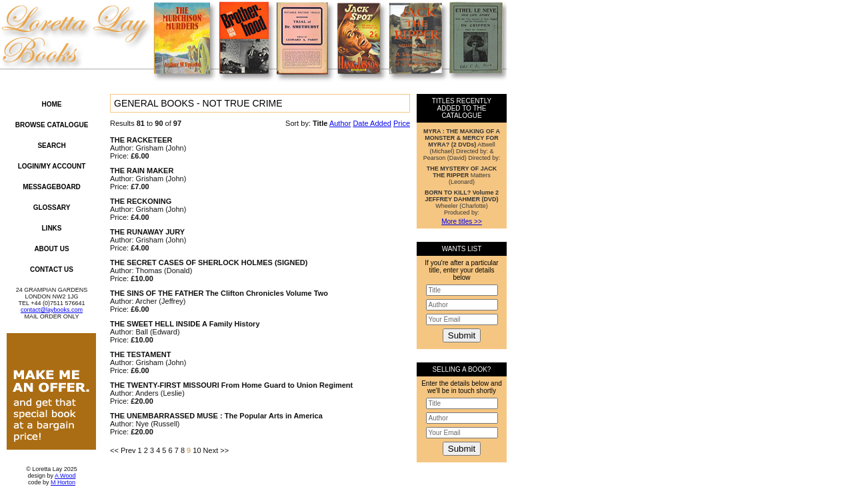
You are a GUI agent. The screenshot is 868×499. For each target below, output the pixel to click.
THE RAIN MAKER (142, 171)
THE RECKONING (141, 201)
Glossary (52, 208)
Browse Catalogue (52, 125)
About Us (51, 249)
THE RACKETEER (141, 140)
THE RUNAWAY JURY (147, 232)
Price (402, 123)
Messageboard (52, 187)
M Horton (63, 482)
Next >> (216, 450)
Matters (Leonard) (462, 175)
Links (52, 228)
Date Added (372, 123)
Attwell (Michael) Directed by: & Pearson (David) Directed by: (462, 145)
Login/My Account (52, 166)
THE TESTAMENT (140, 354)
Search (51, 146)
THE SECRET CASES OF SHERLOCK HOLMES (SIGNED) (209, 262)
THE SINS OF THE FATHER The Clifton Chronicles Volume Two (219, 293)
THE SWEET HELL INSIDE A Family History (185, 324)
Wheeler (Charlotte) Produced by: (462, 203)
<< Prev (123, 450)
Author (340, 123)
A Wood (65, 476)
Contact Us (52, 269)
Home (52, 104)
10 (197, 450)
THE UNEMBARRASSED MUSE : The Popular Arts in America (216, 416)
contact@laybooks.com (52, 310)
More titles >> (462, 222)
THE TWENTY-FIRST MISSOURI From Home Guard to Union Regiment (231, 385)
